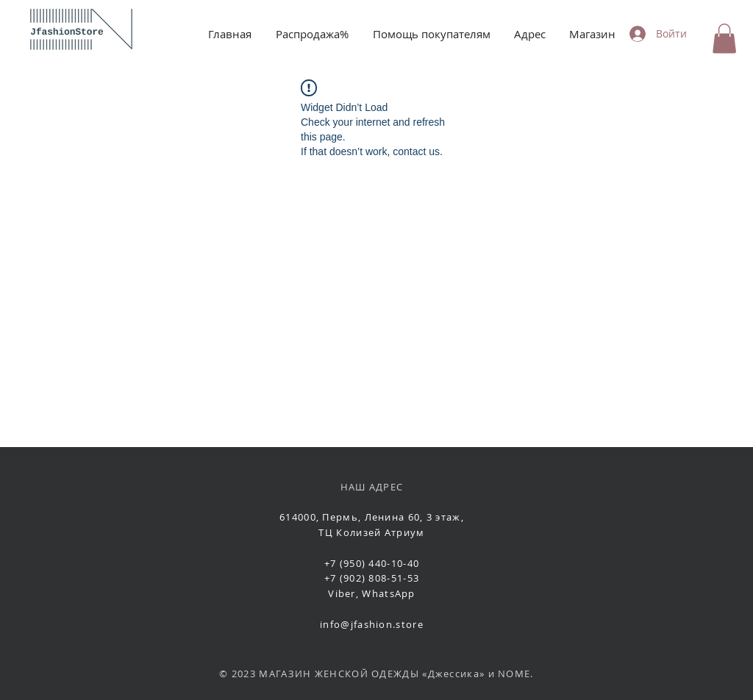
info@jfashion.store (372, 624)
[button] (724, 39)
